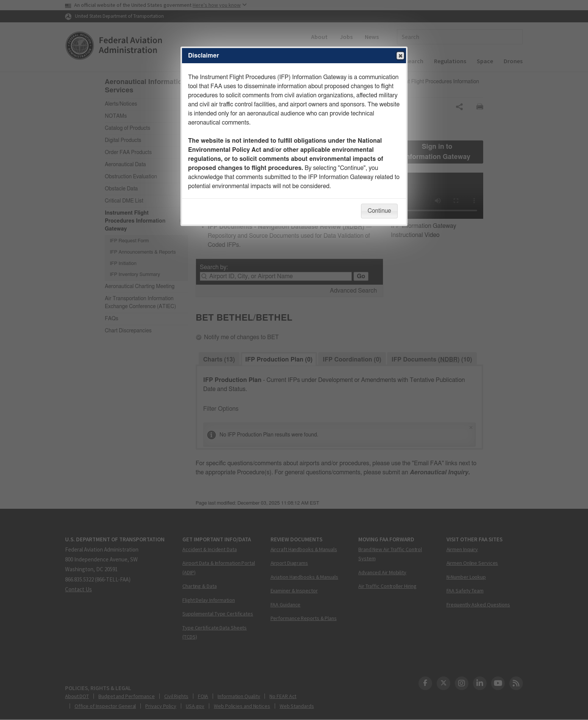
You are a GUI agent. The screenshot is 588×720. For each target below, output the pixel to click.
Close (400, 56)
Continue (379, 211)
